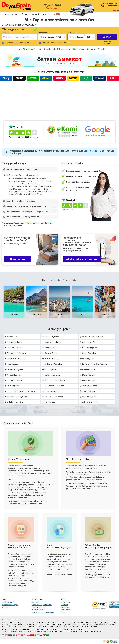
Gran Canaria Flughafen (15, 358)
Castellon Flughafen (14, 348)
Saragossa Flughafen (52, 391)
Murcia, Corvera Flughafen (54, 380)
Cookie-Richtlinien (39, 607)
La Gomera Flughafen (52, 364)
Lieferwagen (25, 14)
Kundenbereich (8, 602)
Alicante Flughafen (13, 337)
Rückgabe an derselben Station (17, 43)
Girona (95, 622)
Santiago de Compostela (19, 626)
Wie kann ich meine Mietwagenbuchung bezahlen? (28, 212)
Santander (5, 626)
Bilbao (47, 622)
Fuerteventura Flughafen (15, 353)
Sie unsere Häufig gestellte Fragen (40, 223)
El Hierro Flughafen (88, 348)
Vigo (82, 626)
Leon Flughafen (49, 369)
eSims (53, 14)
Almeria (12, 622)
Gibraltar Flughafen (51, 353)
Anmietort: (6, 32)
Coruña (62, 622)
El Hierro (69, 622)
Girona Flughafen (88, 353)
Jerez (8, 624)
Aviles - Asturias (21, 622)
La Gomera (16, 624)
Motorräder (37, 14)
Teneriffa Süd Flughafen (53, 397)
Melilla (75, 624)
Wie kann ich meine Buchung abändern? (23, 217)
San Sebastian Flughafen (53, 386)
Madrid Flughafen (88, 369)
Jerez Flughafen (12, 364)
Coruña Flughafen (50, 348)
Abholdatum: (43, 32)
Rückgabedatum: (74, 32)
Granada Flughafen (51, 358)
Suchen (107, 37)
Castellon (54, 622)
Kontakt (5, 607)
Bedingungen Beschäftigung (43, 612)
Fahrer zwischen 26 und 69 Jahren (56, 43)
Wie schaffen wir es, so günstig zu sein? (23, 169)
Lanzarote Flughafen (14, 369)
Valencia (68, 626)
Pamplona (96, 624)
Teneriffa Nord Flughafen (16, 397)
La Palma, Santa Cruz (29, 624)
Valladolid (76, 626)
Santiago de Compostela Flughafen (20, 391)
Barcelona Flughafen (51, 342)
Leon (48, 624)
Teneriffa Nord (48, 626)
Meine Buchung (11, 14)
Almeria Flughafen (50, 337)
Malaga (61, 624)
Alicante (5, 622)
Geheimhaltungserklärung (42, 605)
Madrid (54, 624)
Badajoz (32, 622)
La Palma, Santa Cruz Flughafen (94, 364)
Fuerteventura (78, 622)
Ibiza (3, 624)
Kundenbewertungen (10, 605)
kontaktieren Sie (13, 225)
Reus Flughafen (12, 386)
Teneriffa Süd (59, 626)
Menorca (82, 624)
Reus (103, 624)
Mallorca (68, 624)
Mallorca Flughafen (51, 375)
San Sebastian (111, 624)
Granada (113, 622)
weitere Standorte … (92, 626)
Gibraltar (88, 622)
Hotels (46, 14)
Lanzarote (41, 624)
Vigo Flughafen (49, 402)
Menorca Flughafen (13, 380)
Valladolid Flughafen (14, 402)
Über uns (35, 602)
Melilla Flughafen (88, 375)
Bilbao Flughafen (88, 342)
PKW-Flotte (66, 602)
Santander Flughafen (89, 386)
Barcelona (40, 622)
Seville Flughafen (88, 391)
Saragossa (32, 626)
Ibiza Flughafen (87, 358)
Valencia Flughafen (88, 397)
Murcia (89, 624)
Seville (40, 626)
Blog (63, 612)
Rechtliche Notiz (38, 610)
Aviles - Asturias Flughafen (91, 337)
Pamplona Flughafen (89, 380)
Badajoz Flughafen (13, 342)
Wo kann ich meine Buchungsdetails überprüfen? (27, 206)
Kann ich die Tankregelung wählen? (21, 201)
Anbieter (65, 605)
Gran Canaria (104, 622)
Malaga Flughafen (13, 375)
